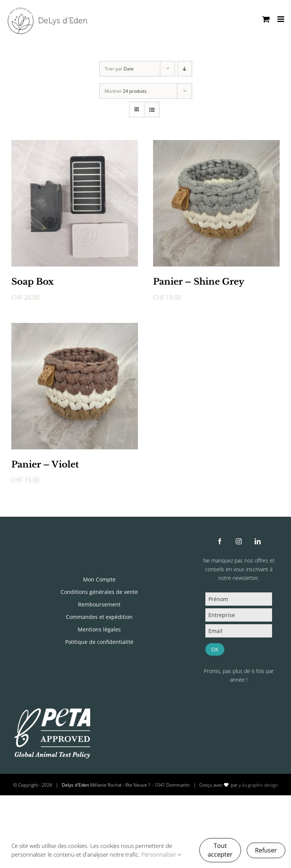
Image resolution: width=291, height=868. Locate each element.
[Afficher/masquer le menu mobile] (281, 19)
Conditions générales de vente (99, 592)
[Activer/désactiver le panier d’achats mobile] (266, 19)
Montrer (126, 91)
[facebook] (220, 541)
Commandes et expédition (99, 617)
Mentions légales (99, 629)
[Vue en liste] (152, 110)
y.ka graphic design (258, 785)
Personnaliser (161, 854)
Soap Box (33, 282)
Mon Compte (99, 579)
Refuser (266, 850)
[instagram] (239, 541)
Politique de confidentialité (99, 642)
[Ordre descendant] (185, 69)
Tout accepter (220, 850)
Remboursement (99, 604)
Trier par (119, 69)
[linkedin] (258, 541)
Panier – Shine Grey (199, 282)
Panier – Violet (45, 464)
